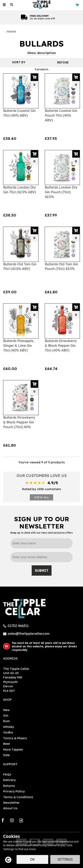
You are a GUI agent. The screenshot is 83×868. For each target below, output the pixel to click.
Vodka (8, 732)
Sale (6, 755)
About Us (10, 808)
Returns (9, 786)
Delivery (9, 780)
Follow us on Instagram (12, 820)
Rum (7, 721)
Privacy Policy (14, 791)
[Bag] (77, 5)
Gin (6, 715)
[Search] (12, 5)
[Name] (42, 543)
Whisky (9, 727)
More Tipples (13, 749)
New (6, 710)
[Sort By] (20, 62)
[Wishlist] (19, 5)
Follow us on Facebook (3, 820)
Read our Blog (21, 820)
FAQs (7, 774)
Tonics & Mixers (15, 738)
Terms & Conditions (18, 797)
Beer (7, 744)
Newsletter (11, 803)
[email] (42, 557)
